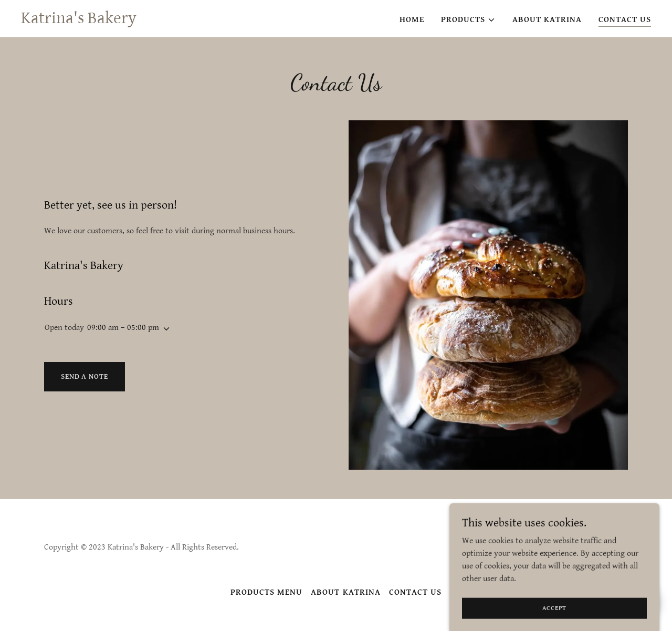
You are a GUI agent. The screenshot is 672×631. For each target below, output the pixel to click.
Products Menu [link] (266, 592)
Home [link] (412, 20)
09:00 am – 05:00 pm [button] (123, 328)
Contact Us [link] (625, 20)
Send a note (85, 377)
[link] (79, 21)
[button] (468, 20)
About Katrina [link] (547, 20)
